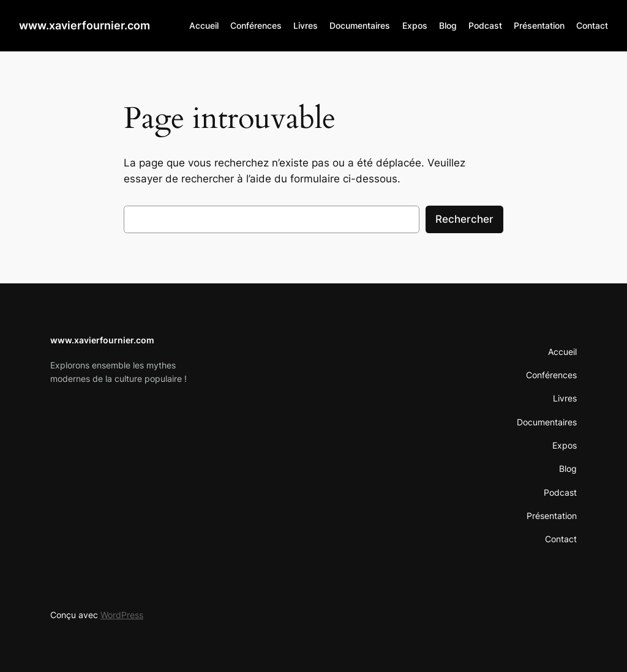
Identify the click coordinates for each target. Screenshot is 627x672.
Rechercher (464, 219)
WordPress (122, 615)
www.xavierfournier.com (84, 25)
